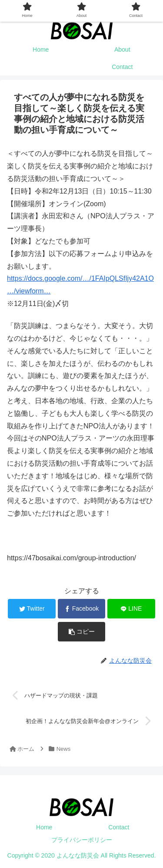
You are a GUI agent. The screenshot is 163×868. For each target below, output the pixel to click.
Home (44, 827)
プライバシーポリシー (82, 840)
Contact (119, 827)
